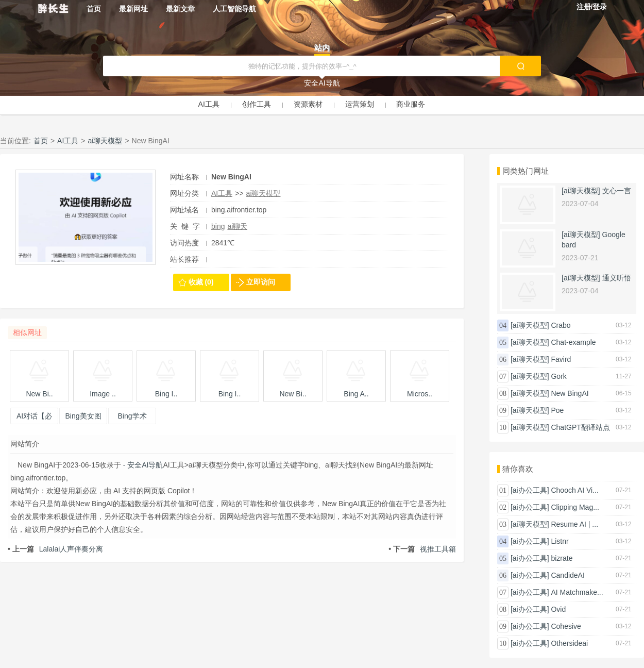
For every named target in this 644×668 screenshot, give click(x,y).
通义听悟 (617, 278)
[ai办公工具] (530, 490)
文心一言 (617, 191)
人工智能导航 (234, 9)
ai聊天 (237, 226)
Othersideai (569, 643)
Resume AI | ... (574, 524)
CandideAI (567, 575)
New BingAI (570, 393)
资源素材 (308, 104)
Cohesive (566, 626)
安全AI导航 (322, 83)
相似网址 (27, 332)
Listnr (560, 541)
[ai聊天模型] (581, 191)
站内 (322, 48)
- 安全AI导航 (142, 465)
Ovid (558, 609)
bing (218, 226)
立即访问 (261, 282)
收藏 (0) (201, 282)
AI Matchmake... (577, 592)
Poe (557, 410)
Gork (558, 376)
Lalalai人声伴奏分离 (55, 549)
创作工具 (257, 104)
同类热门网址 (526, 171)
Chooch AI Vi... (574, 490)
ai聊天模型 (105, 141)
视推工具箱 (422, 549)
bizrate (562, 558)
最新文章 (180, 9)
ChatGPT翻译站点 (580, 427)
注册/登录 (592, 7)
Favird (561, 359)
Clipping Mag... (575, 507)
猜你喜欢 (518, 469)
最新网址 (133, 9)
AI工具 (209, 104)
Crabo (561, 325)
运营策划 (360, 104)
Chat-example (573, 342)
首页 (94, 9)
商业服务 (411, 104)
